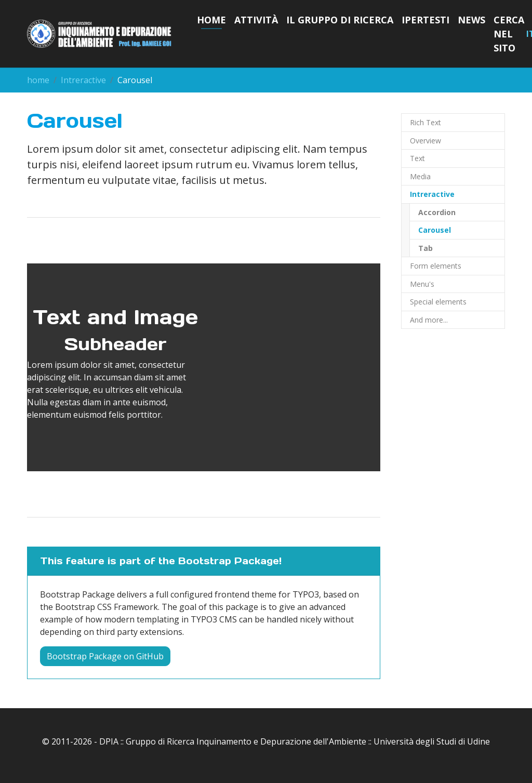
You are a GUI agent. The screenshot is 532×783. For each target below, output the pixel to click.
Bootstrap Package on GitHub (105, 656)
